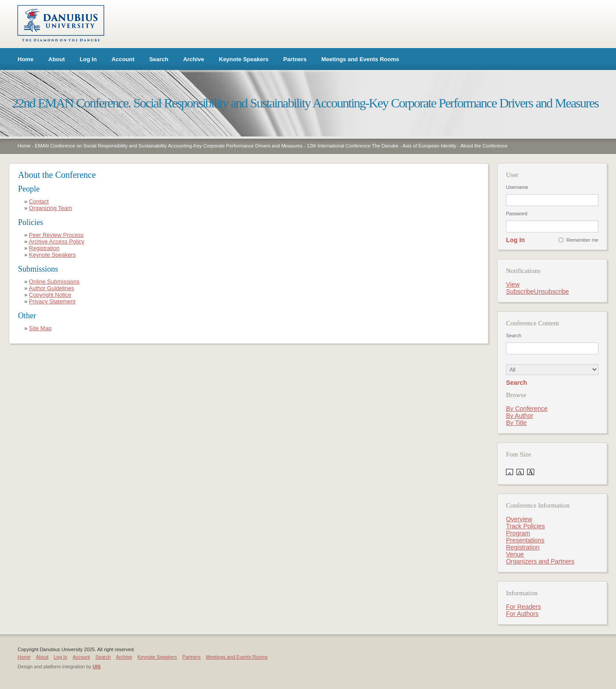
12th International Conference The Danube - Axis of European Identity (381, 146)
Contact (39, 201)
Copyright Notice (50, 295)
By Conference (527, 409)
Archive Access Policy (56, 241)
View (513, 284)
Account (123, 59)
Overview (519, 519)
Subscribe (520, 291)
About (57, 59)
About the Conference (484, 146)
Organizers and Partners (540, 561)
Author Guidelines (51, 288)
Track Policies (525, 526)
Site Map (40, 328)
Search (159, 59)
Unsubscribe (552, 291)
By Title (516, 423)
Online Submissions (54, 282)
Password (517, 214)
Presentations (525, 540)
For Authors (522, 614)
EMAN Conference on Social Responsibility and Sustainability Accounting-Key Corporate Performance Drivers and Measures (169, 146)
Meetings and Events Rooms (360, 59)
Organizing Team (51, 208)
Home (26, 59)
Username (517, 187)
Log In (88, 59)
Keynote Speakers (244, 59)
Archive (194, 59)
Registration (44, 248)
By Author (520, 416)
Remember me (582, 240)
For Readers (523, 607)
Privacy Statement (52, 301)
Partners (295, 59)
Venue (515, 554)
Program (518, 533)
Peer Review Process (56, 235)
